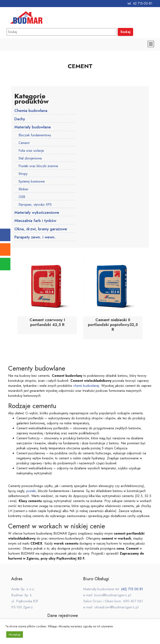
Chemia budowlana (31, 111)
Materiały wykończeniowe (37, 213)
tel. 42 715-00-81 (140, 3)
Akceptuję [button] (15, 635)
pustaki (31, 491)
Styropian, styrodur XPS (35, 205)
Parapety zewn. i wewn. (35, 238)
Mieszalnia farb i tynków (36, 221)
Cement (24, 143)
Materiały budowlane (33, 127)
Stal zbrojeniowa (30, 158)
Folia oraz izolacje (31, 151)
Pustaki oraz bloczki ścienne (38, 166)
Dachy (20, 119)
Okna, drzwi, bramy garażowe (41, 229)
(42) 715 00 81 (132, 589)
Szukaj (125, 32)
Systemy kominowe (32, 182)
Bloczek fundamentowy (35, 135)
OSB (22, 197)
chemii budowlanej (86, 386)
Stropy (23, 174)
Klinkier (23, 189)
